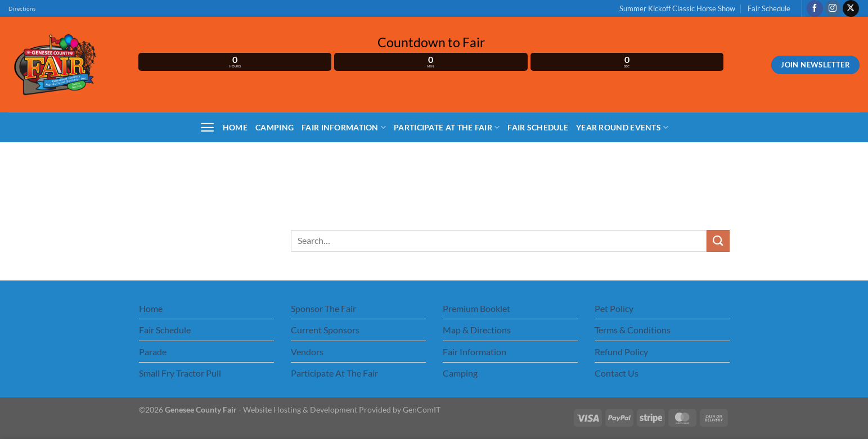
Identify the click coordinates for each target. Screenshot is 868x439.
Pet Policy (614, 308)
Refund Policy (621, 352)
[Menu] (207, 127)
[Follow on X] (851, 8)
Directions (22, 9)
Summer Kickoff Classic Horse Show (677, 8)
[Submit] (718, 241)
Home (235, 127)
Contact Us (617, 373)
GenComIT (422, 409)
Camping (275, 127)
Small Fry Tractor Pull (180, 373)
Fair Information (344, 127)
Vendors (307, 352)
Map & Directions (477, 330)
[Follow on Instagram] (833, 8)
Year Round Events (622, 127)
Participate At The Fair (447, 127)
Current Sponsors (325, 330)
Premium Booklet (476, 308)
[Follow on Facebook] (815, 8)
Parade (153, 352)
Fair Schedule (769, 8)
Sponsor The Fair (323, 308)
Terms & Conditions (633, 330)
